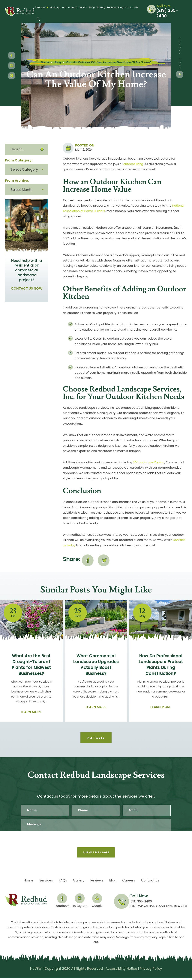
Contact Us (132, 7)
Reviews (112, 7)
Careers (130, 883)
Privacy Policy (151, 971)
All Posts (96, 737)
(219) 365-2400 (167, 13)
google (12, 76)
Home (27, 883)
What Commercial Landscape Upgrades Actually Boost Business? (96, 664)
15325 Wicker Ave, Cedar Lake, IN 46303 (158, 908)
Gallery (101, 7)
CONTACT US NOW (27, 288)
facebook (88, 560)
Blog (121, 7)
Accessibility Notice (121, 971)
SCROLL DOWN (180, 53)
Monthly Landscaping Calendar (69, 7)
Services (40, 7)
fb (12, 55)
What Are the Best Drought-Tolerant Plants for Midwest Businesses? (31, 664)
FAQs (92, 7)
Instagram (12, 66)
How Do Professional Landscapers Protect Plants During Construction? (161, 664)
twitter (104, 560)
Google (98, 908)
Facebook (62, 908)
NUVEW (35, 971)
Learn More (31, 711)
